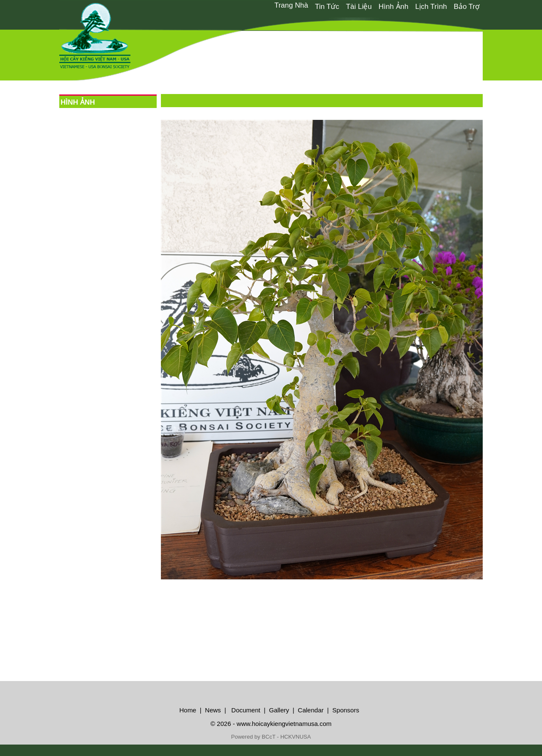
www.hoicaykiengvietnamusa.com (284, 724)
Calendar (311, 710)
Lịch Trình (431, 7)
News (212, 710)
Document (245, 710)
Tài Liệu (359, 7)
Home (188, 710)
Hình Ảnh (394, 7)
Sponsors (346, 710)
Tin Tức (327, 7)
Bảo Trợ (466, 7)
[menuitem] (291, 6)
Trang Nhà (291, 5)
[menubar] (377, 6)
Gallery (279, 710)
